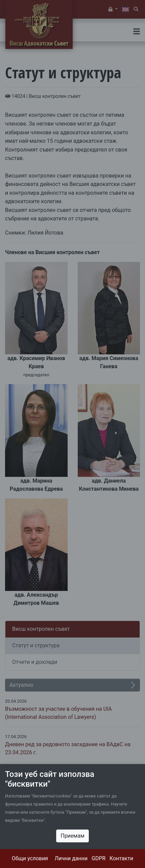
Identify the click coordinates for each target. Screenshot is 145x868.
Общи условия (30, 858)
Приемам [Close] (72, 836)
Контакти (121, 858)
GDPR (98, 858)
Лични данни (71, 858)
